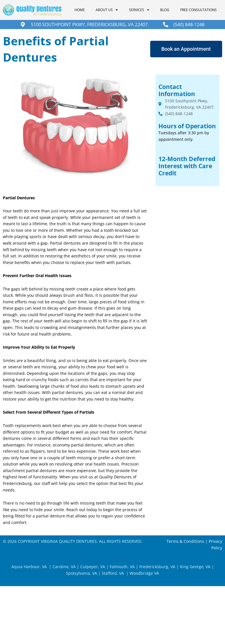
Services (139, 10)
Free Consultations (198, 10)
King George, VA (195, 567)
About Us (107, 10)
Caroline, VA (64, 567)
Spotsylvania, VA (82, 573)
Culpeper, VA (93, 567)
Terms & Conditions (185, 541)
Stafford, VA (112, 573)
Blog (165, 10)
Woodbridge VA (144, 573)
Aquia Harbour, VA (29, 567)
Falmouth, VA (122, 567)
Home (80, 10)
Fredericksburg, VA (157, 567)
